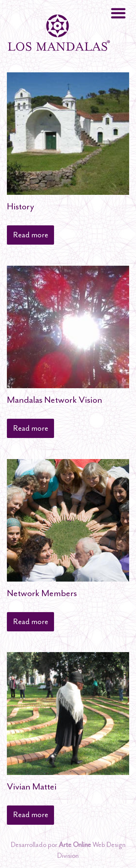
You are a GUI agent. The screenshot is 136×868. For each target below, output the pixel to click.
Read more (31, 235)
